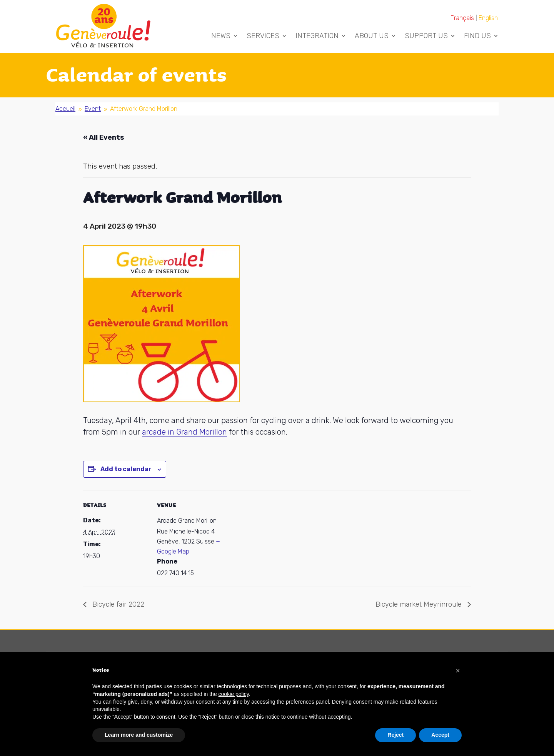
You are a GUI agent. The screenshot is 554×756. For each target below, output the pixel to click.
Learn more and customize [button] (139, 735)
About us (372, 37)
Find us (477, 37)
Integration (317, 37)
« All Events (104, 137)
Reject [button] (395, 735)
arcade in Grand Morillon (184, 432)
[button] (458, 671)
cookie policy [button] (234, 694)
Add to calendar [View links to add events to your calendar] (126, 469)
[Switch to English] (488, 18)
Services (263, 37)
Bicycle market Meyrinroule (420, 604)
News (221, 37)
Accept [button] (440, 735)
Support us (426, 37)
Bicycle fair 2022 (117, 604)
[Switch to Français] (463, 18)
